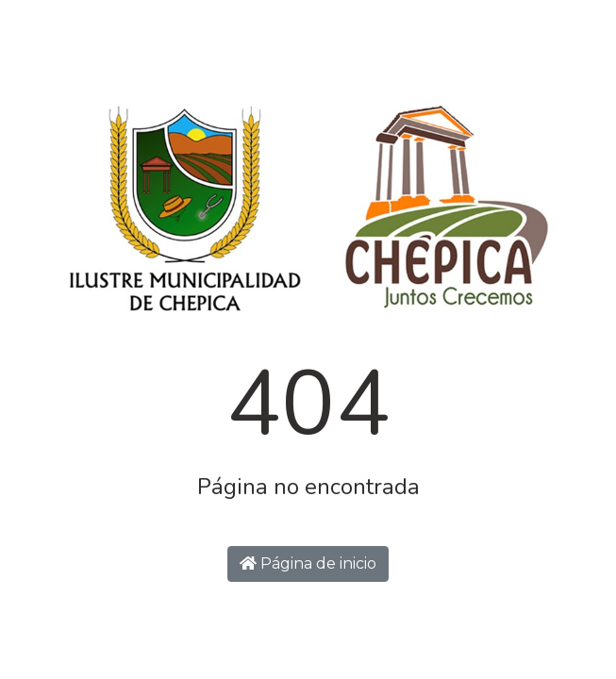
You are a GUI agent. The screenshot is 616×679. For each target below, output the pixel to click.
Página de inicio (308, 563)
